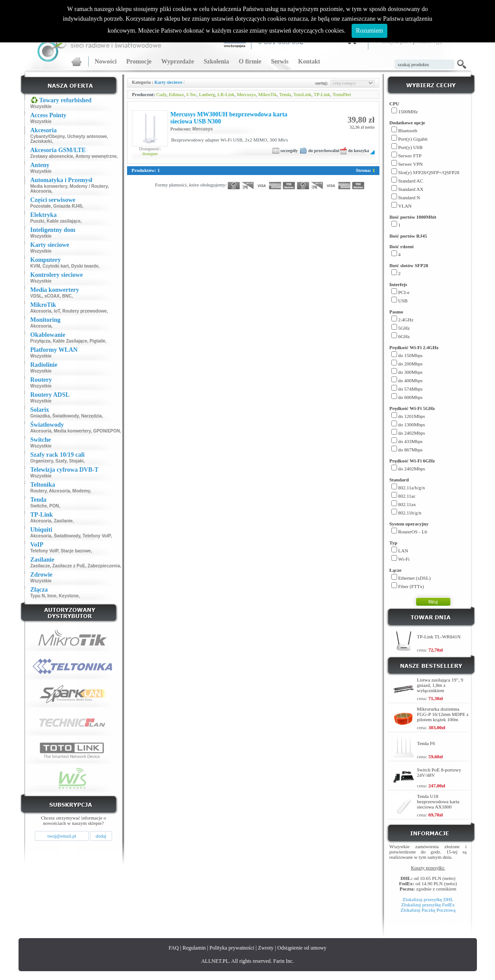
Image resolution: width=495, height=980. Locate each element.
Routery (39, 491)
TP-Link (322, 94)
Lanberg (207, 94)
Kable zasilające (64, 221)
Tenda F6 (426, 743)
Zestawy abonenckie (52, 156)
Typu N (38, 596)
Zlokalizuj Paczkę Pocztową (428, 910)
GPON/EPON (107, 431)
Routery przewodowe (84, 311)
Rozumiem (369, 31)
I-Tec (191, 94)
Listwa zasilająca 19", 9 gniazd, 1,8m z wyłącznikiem (440, 685)
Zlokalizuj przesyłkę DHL (428, 899)
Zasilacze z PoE (69, 566)
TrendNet (342, 94)
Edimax (176, 94)
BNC (67, 296)
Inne (52, 596)
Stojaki (77, 461)
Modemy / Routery (89, 186)
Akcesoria (41, 191)
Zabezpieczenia (104, 566)
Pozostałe (41, 206)
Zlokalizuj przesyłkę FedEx (428, 905)
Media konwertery (49, 186)
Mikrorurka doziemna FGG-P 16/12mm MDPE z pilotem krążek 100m (443, 714)
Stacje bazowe (75, 551)
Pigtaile (97, 341)
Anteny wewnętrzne (96, 156)
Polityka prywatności (232, 948)
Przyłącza (41, 341)
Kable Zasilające (70, 341)
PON (54, 506)
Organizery (42, 461)
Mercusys (246, 94)
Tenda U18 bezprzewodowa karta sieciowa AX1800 (438, 801)
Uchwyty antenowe (87, 136)
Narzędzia (92, 416)
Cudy (161, 94)
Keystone (69, 596)
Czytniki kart (55, 266)
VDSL (36, 296)
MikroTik (267, 94)
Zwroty (266, 948)
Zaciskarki (41, 141)
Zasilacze (40, 566)
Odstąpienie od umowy (302, 948)
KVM (35, 266)
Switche (39, 506)
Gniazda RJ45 (68, 206)
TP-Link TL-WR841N (439, 637)
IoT (57, 311)
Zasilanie (63, 521)
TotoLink (302, 94)
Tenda (285, 94)
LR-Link (226, 94)
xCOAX (52, 296)
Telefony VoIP (96, 536)
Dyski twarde (85, 266)
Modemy (81, 491)
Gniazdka (40, 416)
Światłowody (66, 416)
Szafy (61, 461)
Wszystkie (41, 106)
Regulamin (194, 948)
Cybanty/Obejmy (48, 136)
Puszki (37, 221)
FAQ (174, 948)
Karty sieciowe (168, 82)
